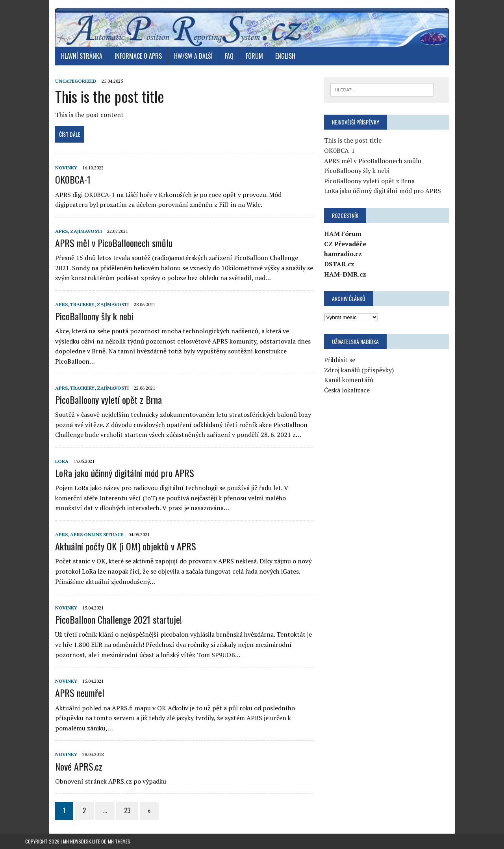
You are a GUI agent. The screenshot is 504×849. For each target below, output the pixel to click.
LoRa (62, 461)
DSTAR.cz (339, 264)
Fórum (254, 56)
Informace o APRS (138, 56)
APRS (61, 231)
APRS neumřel (80, 693)
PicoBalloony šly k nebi (94, 316)
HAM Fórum (343, 234)
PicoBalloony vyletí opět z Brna (108, 399)
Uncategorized (76, 81)
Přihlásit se (340, 360)
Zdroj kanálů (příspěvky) (359, 370)
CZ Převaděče (345, 244)
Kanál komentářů (349, 380)
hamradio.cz (343, 254)
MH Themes (119, 841)
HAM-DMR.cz (345, 274)
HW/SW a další (193, 56)
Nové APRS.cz (79, 766)
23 (127, 810)
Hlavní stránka (82, 56)
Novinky (66, 168)
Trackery (82, 304)
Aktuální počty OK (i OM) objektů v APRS (126, 546)
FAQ (229, 56)
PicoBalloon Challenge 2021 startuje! (119, 619)
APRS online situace (97, 534)
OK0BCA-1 (73, 179)
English (285, 56)
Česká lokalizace (347, 390)
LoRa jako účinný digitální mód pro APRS (125, 473)
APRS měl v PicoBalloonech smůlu (114, 243)
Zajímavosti (86, 231)
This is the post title (110, 96)
